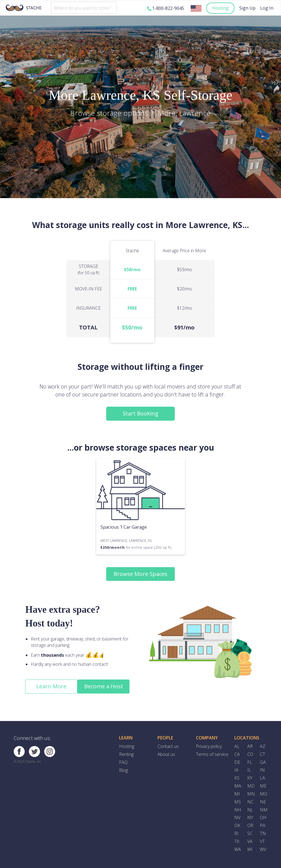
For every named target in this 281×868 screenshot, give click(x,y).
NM (264, 810)
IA (236, 770)
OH (263, 817)
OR (250, 825)
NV (237, 817)
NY (250, 817)
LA (262, 778)
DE (237, 762)
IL (249, 770)
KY (250, 778)
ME (263, 786)
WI (250, 849)
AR (250, 746)
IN (262, 770)
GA (263, 762)
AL (237, 746)
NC (250, 802)
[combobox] (84, 8)
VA (250, 841)
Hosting (220, 8)
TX (237, 841)
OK (237, 825)
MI (237, 794)
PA (263, 825)
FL (250, 762)
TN (263, 833)
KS (237, 778)
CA (237, 754)
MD (251, 786)
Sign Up (247, 8)
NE (263, 802)
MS (238, 802)
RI (236, 833)
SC (250, 833)
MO (264, 794)
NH (238, 810)
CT (262, 754)
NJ (250, 810)
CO (250, 754)
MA (238, 786)
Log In (267, 8)
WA (238, 849)
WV (263, 849)
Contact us (168, 746)
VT (262, 841)
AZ (263, 746)
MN (251, 794)
